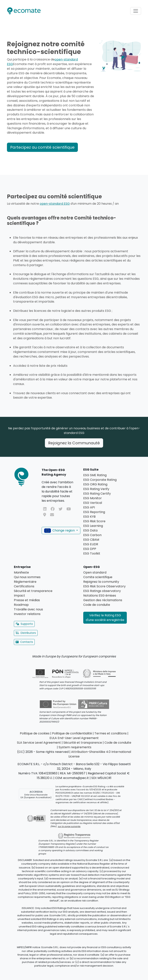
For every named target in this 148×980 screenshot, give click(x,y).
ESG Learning (93, 526)
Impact (19, 596)
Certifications (24, 586)
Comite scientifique (98, 577)
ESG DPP (90, 549)
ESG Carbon (92, 535)
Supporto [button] (24, 624)
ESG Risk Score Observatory (104, 586)
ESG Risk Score (94, 521)
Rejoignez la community (101, 582)
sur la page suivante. (69, 826)
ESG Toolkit (92, 553)
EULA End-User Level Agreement (74, 738)
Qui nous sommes (27, 577)
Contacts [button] (24, 642)
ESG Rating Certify (97, 494)
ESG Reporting (94, 512)
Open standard (95, 572)
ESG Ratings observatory (102, 591)
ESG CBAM (91, 540)
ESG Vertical (93, 503)
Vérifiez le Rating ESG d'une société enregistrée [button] (105, 618)
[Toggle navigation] (136, 11)
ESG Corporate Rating (100, 480)
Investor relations (27, 614)
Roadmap (21, 605)
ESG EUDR (91, 544)
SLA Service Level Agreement (39, 743)
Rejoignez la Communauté (74, 443)
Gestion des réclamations (103, 600)
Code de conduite (97, 605)
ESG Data (90, 530)
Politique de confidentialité (72, 733)
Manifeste (21, 572)
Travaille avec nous (28, 609)
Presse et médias (27, 600)
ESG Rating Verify (96, 489)
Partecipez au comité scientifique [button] (42, 147)
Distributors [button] (26, 633)
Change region (60, 531)
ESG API (89, 507)
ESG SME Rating (95, 475)
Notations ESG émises (100, 596)
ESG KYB (89, 517)
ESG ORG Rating (95, 484)
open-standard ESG (55, 204)
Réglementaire (25, 582)
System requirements (75, 747)
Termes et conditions (111, 733)
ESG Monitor (92, 498)
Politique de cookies (35, 733)
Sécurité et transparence (33, 591)
